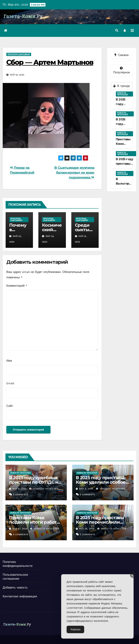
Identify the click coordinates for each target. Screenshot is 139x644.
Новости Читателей (44, 489)
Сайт (10, 406)
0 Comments (21, 495)
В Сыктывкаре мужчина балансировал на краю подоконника (74, 173)
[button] (117, 30)
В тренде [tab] (122, 86)
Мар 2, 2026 (86, 489)
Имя (9, 361)
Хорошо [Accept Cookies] (75, 629)
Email (10, 383)
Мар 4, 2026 (20, 489)
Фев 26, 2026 (87, 529)
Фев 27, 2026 (20, 529)
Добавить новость (15, 588)
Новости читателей (122, 94)
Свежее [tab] (122, 55)
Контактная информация (20, 596)
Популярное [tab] (122, 70)
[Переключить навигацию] (132, 31)
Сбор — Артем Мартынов (50, 62)
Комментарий (17, 286)
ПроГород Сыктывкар (19, 54)
